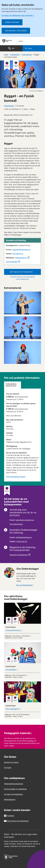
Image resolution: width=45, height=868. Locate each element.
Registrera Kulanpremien (19, 555)
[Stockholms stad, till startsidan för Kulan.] (22, 41)
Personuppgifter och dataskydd (15, 789)
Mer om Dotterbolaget (24, 585)
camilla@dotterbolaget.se (21, 250)
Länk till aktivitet (12, 262)
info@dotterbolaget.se (24, 537)
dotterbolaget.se (21, 258)
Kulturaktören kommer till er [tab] (11, 385)
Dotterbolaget (9, 106)
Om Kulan (8, 768)
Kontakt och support (11, 762)
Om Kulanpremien (16, 524)
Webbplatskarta (10, 800)
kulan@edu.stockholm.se (25, 520)
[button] (34, 48)
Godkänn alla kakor (12, 22)
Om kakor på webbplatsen (13, 794)
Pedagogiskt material (18, 733)
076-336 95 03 (18, 254)
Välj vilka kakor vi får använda (16, 31)
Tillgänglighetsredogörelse (13, 784)
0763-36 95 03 (22, 542)
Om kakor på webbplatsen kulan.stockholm (17, 15)
